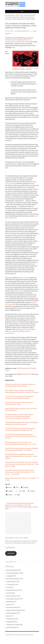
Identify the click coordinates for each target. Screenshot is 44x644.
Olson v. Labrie (19, 291)
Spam (8, 616)
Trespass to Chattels (13, 625)
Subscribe (11, 553)
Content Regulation (13, 573)
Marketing (10, 602)
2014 (17, 15)
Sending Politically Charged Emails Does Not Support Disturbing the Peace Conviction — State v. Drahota (21, 456)
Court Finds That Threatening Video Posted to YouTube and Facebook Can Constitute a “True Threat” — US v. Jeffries (20, 472)
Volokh (19, 368)
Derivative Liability (12, 579)
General (9, 593)
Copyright (10, 576)
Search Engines (11, 613)
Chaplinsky (29, 110)
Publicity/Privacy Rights (14, 610)
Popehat (24, 368)
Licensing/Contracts (13, 599)
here (13, 47)
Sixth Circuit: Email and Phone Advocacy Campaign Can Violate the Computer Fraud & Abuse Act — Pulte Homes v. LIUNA (22, 464)
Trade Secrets (11, 619)
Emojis (9, 587)
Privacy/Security (12, 607)
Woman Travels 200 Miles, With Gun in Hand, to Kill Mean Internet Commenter (20, 331)
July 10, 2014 (9, 31)
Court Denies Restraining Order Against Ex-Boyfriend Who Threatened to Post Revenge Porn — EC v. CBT (21, 436)
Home (13, 15)
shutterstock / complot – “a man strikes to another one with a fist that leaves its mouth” (25, 69)
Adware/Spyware (12, 570)
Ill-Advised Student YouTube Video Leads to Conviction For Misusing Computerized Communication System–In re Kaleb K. (19, 416)
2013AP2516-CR (27, 374)
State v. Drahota (24, 278)
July (21, 15)
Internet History (12, 596)
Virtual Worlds (11, 627)
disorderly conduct (11, 40)
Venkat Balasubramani (23, 31)
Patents (9, 605)
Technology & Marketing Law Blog (24, 635)
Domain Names (11, 582)
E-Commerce (11, 585)
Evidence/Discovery (13, 590)
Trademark (10, 622)
